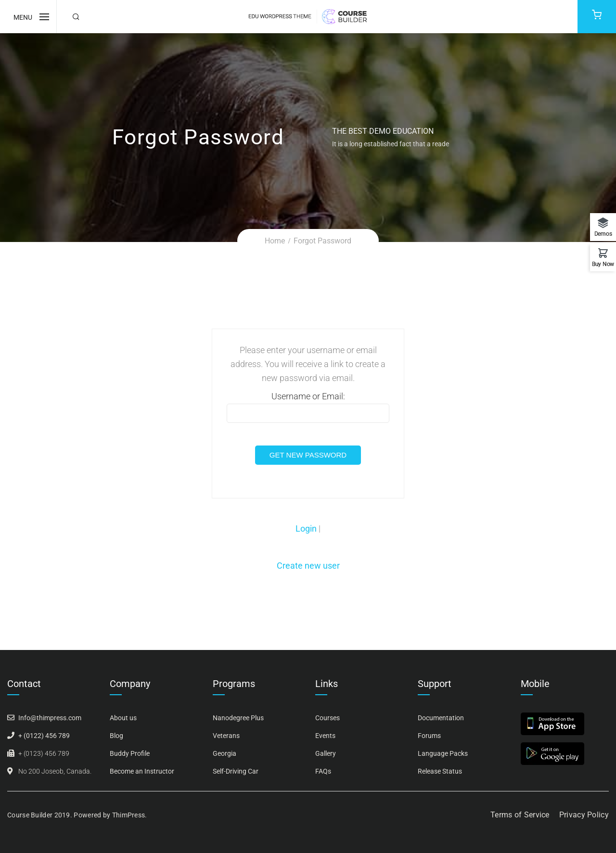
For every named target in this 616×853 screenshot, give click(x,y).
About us (123, 718)
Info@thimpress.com (50, 718)
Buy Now (603, 264)
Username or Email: (308, 407)
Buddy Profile (130, 753)
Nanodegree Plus (238, 718)
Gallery (326, 753)
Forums (429, 736)
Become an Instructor (142, 771)
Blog (116, 736)
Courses (327, 718)
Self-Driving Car (236, 771)
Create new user (308, 566)
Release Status (440, 771)
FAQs (323, 771)
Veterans (226, 736)
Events (325, 736)
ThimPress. (130, 815)
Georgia (225, 753)
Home (275, 241)
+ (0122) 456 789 (44, 736)
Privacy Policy (584, 815)
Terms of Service (520, 815)
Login (307, 528)
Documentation (441, 718)
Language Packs (443, 753)
